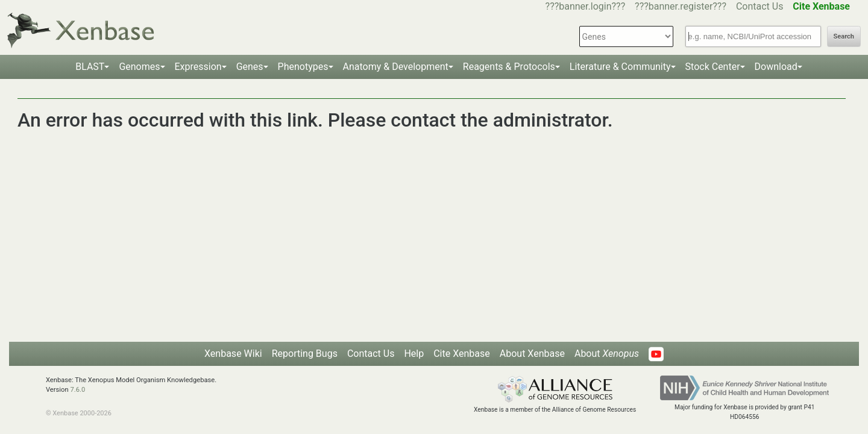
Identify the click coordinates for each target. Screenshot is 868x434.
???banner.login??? (586, 6)
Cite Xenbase (462, 354)
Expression (198, 67)
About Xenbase (532, 354)
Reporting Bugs (305, 354)
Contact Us (760, 6)
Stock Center (713, 67)
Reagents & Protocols (509, 67)
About (607, 354)
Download (776, 67)
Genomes (139, 67)
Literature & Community (620, 67)
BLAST (90, 67)
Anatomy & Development (396, 67)
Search (844, 36)
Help (414, 354)
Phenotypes (303, 67)
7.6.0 (77, 390)
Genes (250, 67)
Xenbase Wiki (233, 354)
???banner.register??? (681, 6)
